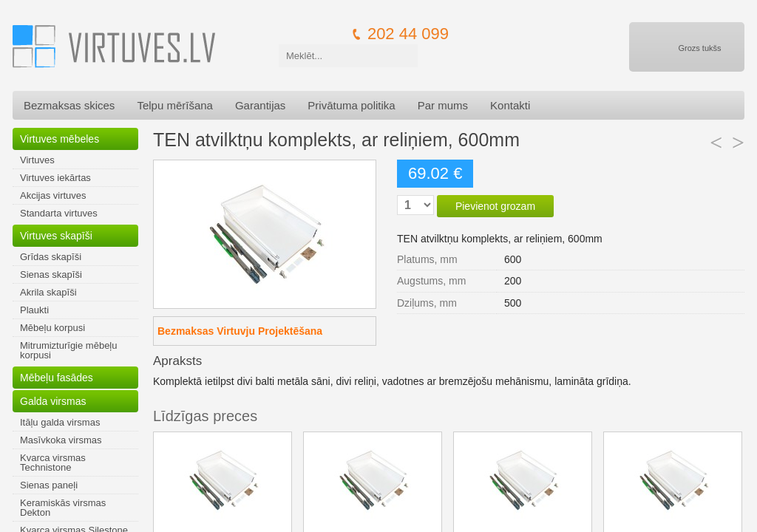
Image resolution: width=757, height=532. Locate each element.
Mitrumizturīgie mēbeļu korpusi (69, 350)
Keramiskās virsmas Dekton (63, 508)
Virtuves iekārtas (55, 178)
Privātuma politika (351, 105)
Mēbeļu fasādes (57, 378)
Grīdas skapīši (51, 257)
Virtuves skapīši (56, 236)
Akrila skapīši (48, 292)
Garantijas (260, 105)
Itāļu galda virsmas (60, 422)
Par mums (443, 105)
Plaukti (34, 310)
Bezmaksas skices (69, 105)
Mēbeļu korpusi (52, 328)
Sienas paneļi (49, 485)
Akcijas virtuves (53, 195)
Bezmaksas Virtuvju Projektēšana (240, 331)
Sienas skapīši (51, 274)
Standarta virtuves (59, 213)
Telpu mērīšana (175, 105)
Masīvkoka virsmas (61, 440)
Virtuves (37, 160)
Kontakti (510, 105)
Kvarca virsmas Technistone (53, 463)
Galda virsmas (53, 401)
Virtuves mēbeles (60, 139)
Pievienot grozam (495, 206)
